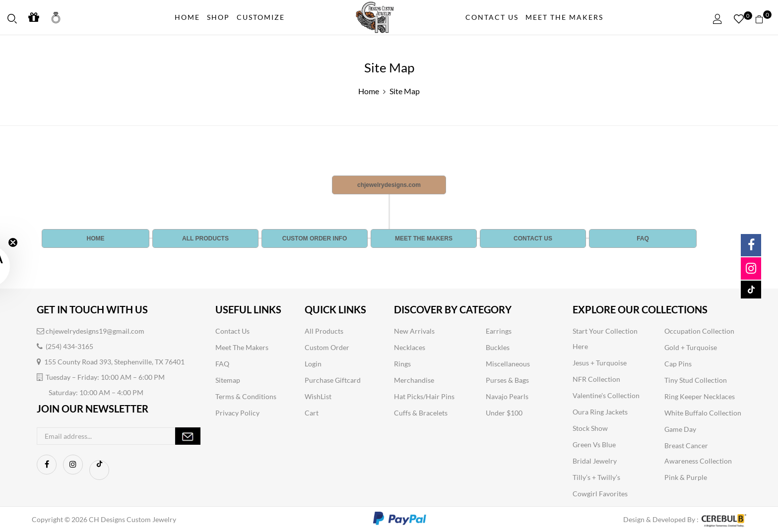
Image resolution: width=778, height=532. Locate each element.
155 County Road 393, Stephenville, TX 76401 (111, 362)
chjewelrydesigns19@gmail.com (91, 331)
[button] (763, 18)
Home (369, 91)
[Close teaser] (13, 242)
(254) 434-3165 (65, 346)
